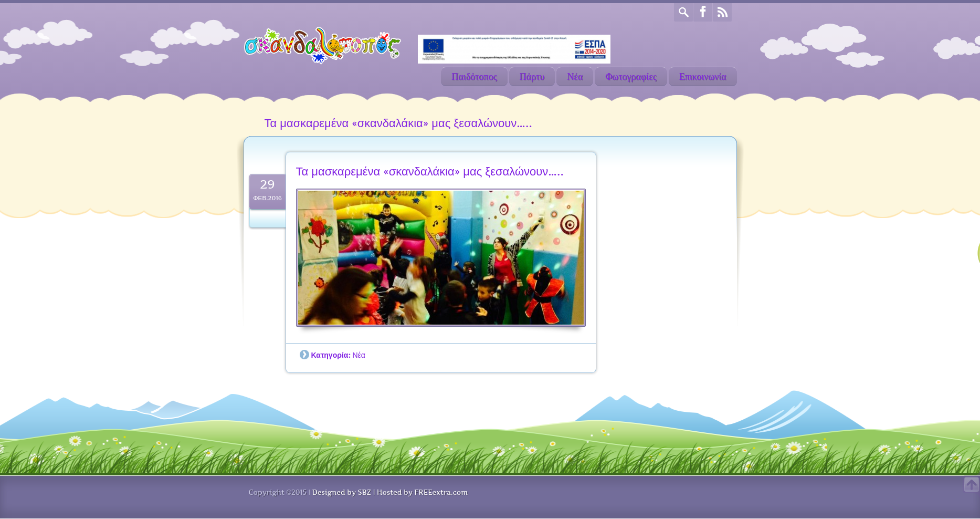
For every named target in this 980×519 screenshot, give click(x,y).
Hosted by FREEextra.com (422, 492)
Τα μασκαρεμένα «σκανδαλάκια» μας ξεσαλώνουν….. (430, 171)
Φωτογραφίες (631, 76)
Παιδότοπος (474, 76)
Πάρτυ (532, 76)
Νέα (575, 76)
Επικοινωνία (703, 76)
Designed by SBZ (341, 492)
